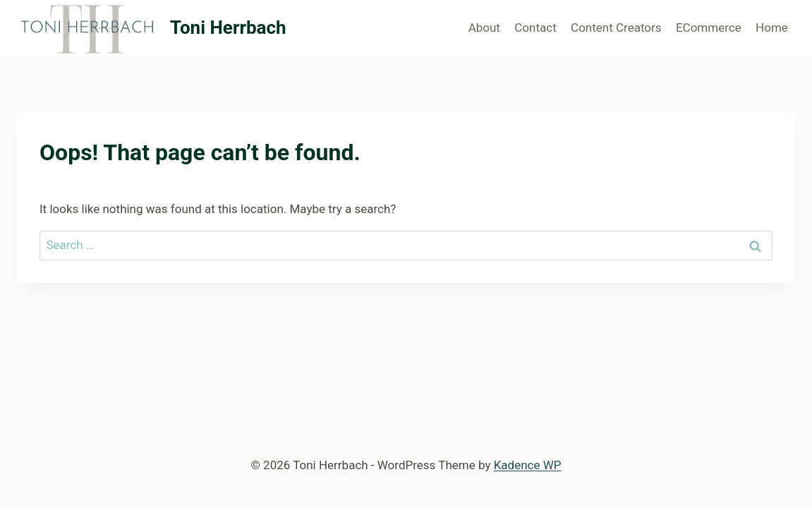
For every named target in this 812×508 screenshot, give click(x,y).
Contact (535, 28)
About (484, 28)
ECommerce (709, 28)
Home (772, 28)
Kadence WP (528, 465)
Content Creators (616, 28)
